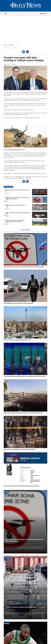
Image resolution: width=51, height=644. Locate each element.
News (5, 45)
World (11, 45)
